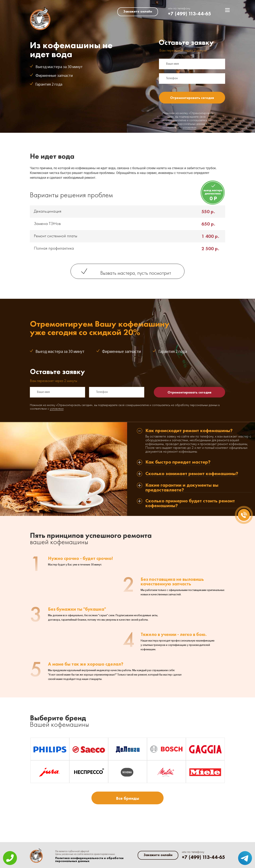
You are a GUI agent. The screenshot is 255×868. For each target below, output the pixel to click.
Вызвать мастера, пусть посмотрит (136, 273)
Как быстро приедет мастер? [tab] (178, 462)
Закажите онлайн (138, 11)
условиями (189, 128)
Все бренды (127, 798)
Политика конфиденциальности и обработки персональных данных (89, 860)
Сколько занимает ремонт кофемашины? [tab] (192, 474)
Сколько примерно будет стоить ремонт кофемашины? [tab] (190, 503)
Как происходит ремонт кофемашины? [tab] (189, 431)
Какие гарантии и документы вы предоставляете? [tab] (182, 488)
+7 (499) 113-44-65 (190, 14)
